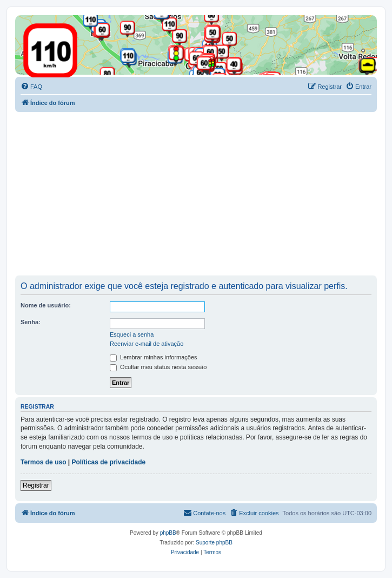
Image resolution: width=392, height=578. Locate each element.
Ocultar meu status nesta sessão (158, 367)
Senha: (31, 322)
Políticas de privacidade (109, 462)
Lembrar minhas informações (154, 357)
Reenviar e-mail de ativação (147, 344)
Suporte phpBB (214, 543)
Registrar (36, 485)
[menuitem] (31, 87)
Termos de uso (43, 462)
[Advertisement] (204, 193)
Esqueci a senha (132, 334)
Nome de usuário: (46, 305)
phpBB (168, 533)
